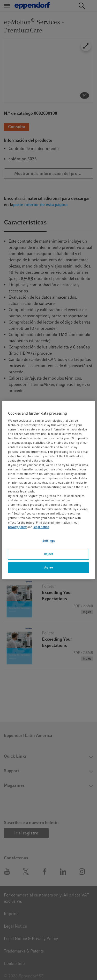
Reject (48, 554)
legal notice (41, 527)
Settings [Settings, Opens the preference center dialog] (49, 541)
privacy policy (17, 527)
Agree (49, 567)
